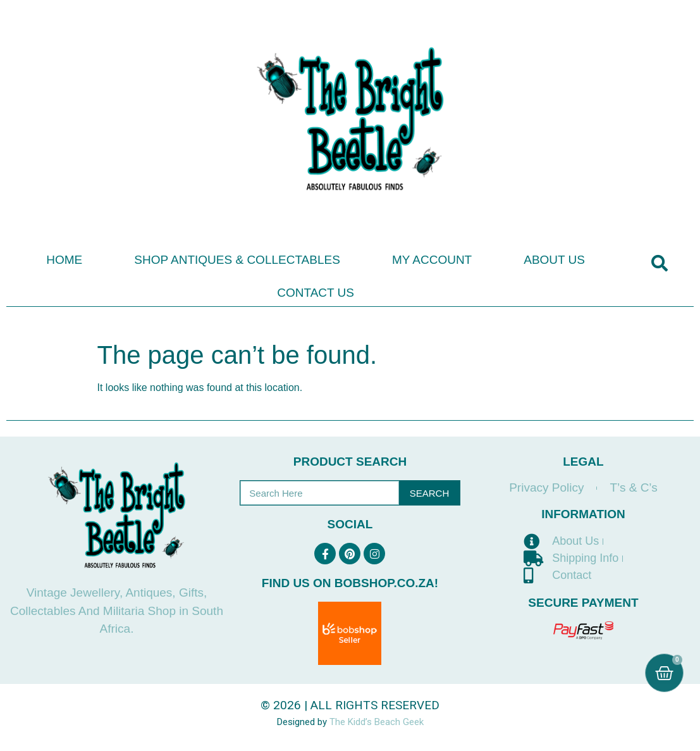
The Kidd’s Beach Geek (377, 722)
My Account (432, 260)
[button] (659, 264)
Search (430, 493)
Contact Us (316, 293)
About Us (554, 260)
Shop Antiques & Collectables (237, 260)
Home (64, 260)
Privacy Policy (546, 487)
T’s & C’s (633, 487)
